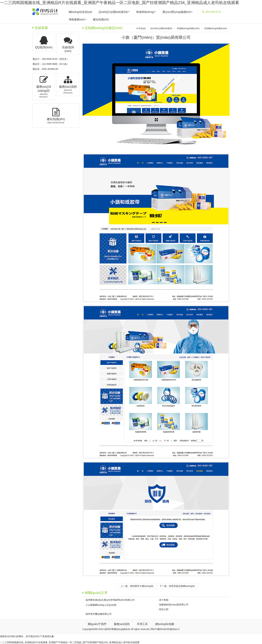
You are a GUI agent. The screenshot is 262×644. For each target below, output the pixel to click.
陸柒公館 (164, 609)
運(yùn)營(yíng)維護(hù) (177, 12)
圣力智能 (164, 600)
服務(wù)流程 (122, 624)
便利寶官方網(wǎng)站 (142, 586)
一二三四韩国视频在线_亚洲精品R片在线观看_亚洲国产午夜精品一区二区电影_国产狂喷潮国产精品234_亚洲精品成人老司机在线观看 (120, 3)
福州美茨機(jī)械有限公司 (99, 614)
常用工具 (142, 624)
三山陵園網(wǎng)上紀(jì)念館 (101, 605)
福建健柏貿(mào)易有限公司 (174, 605)
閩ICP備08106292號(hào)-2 (165, 629)
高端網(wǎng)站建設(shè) (188, 28)
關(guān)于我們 (97, 624)
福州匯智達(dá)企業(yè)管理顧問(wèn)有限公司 (110, 600)
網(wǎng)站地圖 (165, 624)
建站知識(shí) (101, 19)
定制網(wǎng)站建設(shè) (216, 28)
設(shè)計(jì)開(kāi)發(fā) (114, 12)
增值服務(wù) (77, 19)
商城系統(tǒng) (146, 12)
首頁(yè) (142, 28)
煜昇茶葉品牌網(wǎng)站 (182, 586)
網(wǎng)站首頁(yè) (80, 12)
